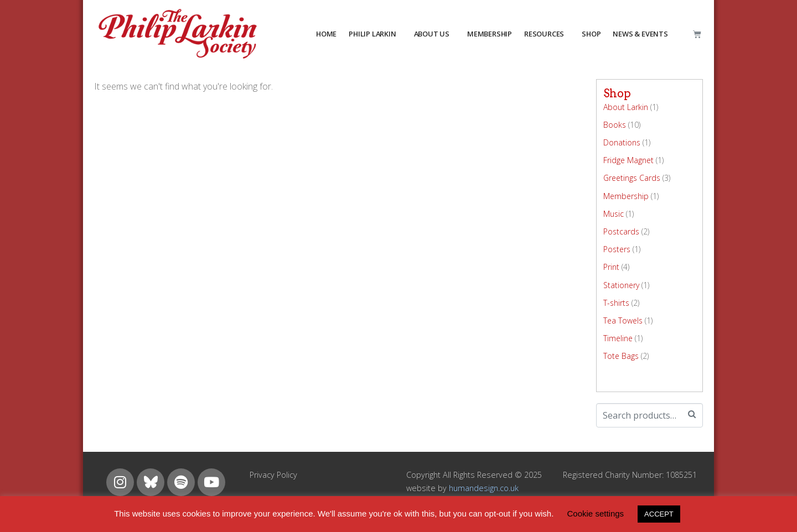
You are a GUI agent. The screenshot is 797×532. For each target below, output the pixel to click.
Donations (622, 142)
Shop (591, 34)
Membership (626, 196)
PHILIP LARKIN (372, 34)
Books (615, 125)
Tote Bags (621, 356)
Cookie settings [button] (596, 513)
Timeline (618, 338)
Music (614, 214)
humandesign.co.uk (484, 488)
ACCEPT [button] (659, 514)
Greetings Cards (632, 178)
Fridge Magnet (628, 160)
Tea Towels (623, 320)
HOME (326, 34)
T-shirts (616, 303)
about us (432, 34)
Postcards (621, 231)
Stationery (621, 285)
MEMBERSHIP (490, 34)
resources (544, 34)
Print (611, 267)
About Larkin (626, 107)
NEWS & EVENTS (640, 34)
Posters (617, 249)
